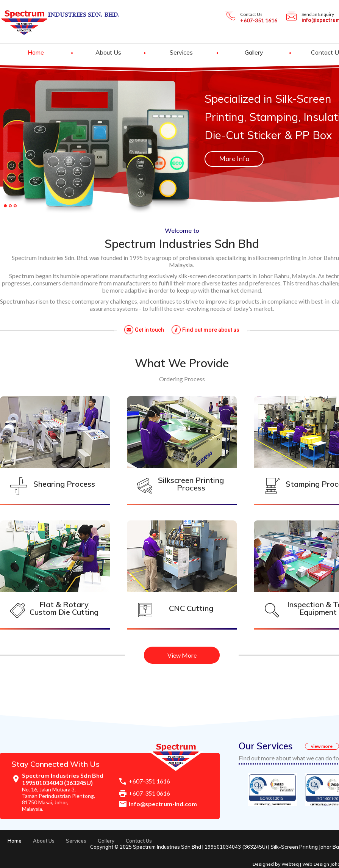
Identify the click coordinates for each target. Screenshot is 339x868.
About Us (108, 52)
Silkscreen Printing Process (191, 484)
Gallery (254, 52)
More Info (234, 158)
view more (322, 746)
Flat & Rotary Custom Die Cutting (64, 608)
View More (182, 655)
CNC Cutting (191, 608)
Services (181, 52)
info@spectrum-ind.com (163, 804)
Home (36, 52)
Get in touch (149, 330)
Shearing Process (64, 484)
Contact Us (139, 841)
